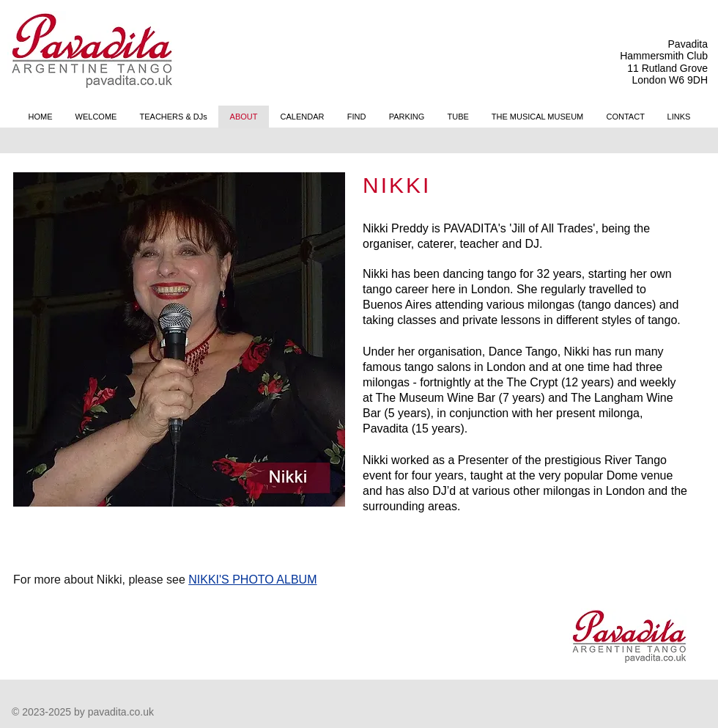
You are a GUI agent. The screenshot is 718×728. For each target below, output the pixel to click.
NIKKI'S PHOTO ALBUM (252, 580)
